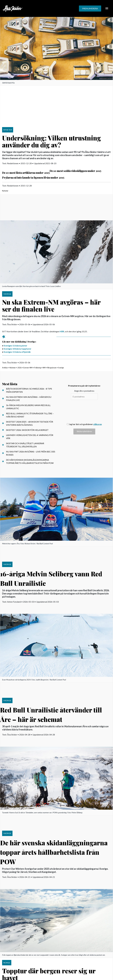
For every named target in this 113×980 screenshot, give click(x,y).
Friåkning (38, 368)
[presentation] (84, 411)
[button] (90, 9)
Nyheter (5, 191)
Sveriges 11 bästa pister (15, 346)
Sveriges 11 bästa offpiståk (17, 352)
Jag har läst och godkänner (84, 424)
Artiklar (5, 368)
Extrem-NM (28, 368)
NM (44, 368)
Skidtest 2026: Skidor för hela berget (27, 430)
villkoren (98, 424)
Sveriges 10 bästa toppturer (17, 349)
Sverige (61, 368)
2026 (20, 368)
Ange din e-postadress (84, 391)
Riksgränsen (52, 368)
